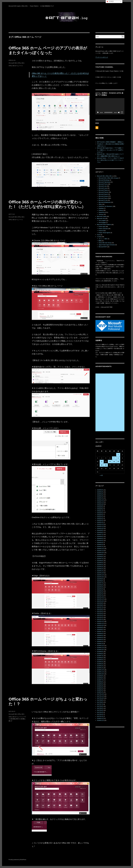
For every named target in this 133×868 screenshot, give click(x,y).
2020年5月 (100, 635)
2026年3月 (100, 494)
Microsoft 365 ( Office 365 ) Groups (108, 178)
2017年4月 (100, 710)
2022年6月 (100, 585)
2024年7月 (100, 534)
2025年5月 (100, 514)
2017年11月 (100, 696)
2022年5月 (100, 587)
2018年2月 (100, 690)
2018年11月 (100, 672)
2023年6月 (100, 561)
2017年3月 (100, 712)
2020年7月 (100, 631)
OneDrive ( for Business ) (106, 206)
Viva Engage (102, 223)
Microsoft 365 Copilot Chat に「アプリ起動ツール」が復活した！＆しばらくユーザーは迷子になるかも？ (110, 150)
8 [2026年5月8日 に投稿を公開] (118, 458)
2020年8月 (100, 629)
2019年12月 (100, 646)
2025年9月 (100, 506)
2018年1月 (100, 692)
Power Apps (102, 227)
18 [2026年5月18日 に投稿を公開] (102, 465)
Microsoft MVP (103, 247)
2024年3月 (100, 542)
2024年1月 (100, 547)
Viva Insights (102, 220)
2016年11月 (100, 720)
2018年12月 (100, 670)
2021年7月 (100, 607)
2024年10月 (100, 528)
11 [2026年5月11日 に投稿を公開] (102, 462)
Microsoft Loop (103, 188)
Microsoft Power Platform (104, 225)
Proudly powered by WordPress (17, 860)
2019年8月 (100, 654)
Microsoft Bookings (104, 180)
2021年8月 (100, 605)
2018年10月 (100, 674)
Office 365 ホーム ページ (16, 66)
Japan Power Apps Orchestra (107, 245)
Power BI (101, 231)
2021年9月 (100, 603)
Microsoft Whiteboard (105, 202)
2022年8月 (100, 581)
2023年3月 (100, 567)
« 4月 (101, 475)
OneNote (101, 208)
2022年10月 (100, 577)
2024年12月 (100, 524)
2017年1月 (100, 716)
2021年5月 (100, 611)
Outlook (101, 210)
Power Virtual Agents (104, 233)
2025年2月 (100, 520)
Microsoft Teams (103, 198)
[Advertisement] (110, 402)
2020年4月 (100, 637)
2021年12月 (100, 597)
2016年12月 (100, 718)
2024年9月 (100, 530)
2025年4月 (100, 516)
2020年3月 (100, 640)
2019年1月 (100, 668)
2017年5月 (100, 708)
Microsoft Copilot (102, 216)
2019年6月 (100, 658)
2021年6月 (100, 609)
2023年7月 (100, 559)
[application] (110, 106)
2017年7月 (100, 704)
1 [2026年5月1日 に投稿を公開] (118, 455)
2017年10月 (100, 698)
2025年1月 (100, 522)
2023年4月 (100, 565)
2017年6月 (100, 706)
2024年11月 (100, 526)
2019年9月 (100, 652)
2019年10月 (100, 650)
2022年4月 (100, 589)
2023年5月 (100, 563)
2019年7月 (100, 656)
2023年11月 (100, 551)
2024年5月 (100, 538)
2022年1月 (100, 595)
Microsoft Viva (101, 218)
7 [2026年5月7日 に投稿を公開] (114, 458)
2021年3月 (100, 615)
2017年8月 (100, 702)
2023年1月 (100, 571)
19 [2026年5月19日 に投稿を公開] (106, 465)
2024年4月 (100, 540)
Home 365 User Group (105, 243)
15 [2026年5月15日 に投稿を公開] (118, 462)
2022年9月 (100, 579)
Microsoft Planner (104, 192)
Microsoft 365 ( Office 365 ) (17, 63)
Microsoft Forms (103, 184)
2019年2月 (100, 666)
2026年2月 (100, 496)
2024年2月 (100, 545)
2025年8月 (100, 508)
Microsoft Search (103, 194)
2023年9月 (100, 555)
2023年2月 (100, 569)
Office (100, 204)
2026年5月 (100, 490)
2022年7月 (100, 583)
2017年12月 (100, 694)
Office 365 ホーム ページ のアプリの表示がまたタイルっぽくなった (48, 50)
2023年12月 (100, 549)
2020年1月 (100, 644)
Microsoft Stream (103, 196)
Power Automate (103, 229)
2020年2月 (100, 642)
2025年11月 (100, 502)
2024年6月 (100, 536)
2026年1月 (100, 498)
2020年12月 (100, 621)
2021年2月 (100, 617)
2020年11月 (100, 623)
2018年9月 (100, 676)
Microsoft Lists (103, 186)
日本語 (110, 2)
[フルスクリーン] (122, 112)
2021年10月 (100, 601)
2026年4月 (100, 492)
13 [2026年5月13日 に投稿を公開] (110, 462)
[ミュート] (119, 112)
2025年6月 (100, 512)
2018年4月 (100, 686)
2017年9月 (100, 700)
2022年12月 (100, 573)
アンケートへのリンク (102, 57)
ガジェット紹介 (103, 239)
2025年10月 (100, 504)
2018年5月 (100, 684)
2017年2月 (100, 714)
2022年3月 (100, 591)
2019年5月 (100, 660)
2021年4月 (100, 613)
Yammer (101, 214)
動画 (100, 241)
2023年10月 (100, 553)
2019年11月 (100, 648)
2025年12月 (100, 500)
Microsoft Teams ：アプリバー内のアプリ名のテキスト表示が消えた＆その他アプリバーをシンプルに (111, 160)
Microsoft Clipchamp (104, 182)
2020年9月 (100, 627)
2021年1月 (100, 619)
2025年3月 (100, 518)
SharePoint (102, 212)
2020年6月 (100, 633)
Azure (99, 235)
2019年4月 (100, 662)
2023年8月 (100, 557)
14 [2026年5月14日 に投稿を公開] (114, 462)
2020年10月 (100, 625)
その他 (99, 237)
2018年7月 (100, 680)
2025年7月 (100, 510)
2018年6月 (100, 682)
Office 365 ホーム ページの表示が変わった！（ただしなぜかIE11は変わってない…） (47, 204)
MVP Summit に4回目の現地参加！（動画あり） (111, 142)
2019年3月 (100, 664)
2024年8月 (100, 532)
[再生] (98, 112)
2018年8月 (100, 678)
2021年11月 (100, 599)
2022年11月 (100, 575)
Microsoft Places (103, 190)
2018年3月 (100, 688)
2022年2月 (100, 593)
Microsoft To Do (103, 200)
